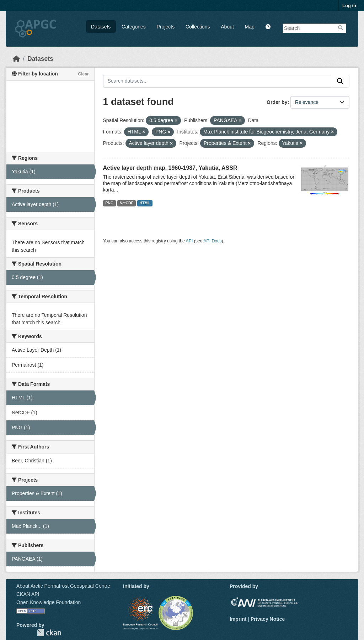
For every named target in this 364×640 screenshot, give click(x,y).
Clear (83, 74)
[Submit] (340, 81)
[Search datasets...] (217, 81)
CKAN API (28, 594)
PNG (109, 203)
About (227, 27)
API (189, 241)
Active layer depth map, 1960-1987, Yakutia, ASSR (170, 168)
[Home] (16, 59)
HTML (145, 203)
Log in (349, 6)
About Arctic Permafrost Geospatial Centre (63, 586)
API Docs (212, 241)
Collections (198, 27)
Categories (134, 27)
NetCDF (127, 203)
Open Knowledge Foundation (49, 602)
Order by (277, 102)
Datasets (101, 27)
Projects (166, 27)
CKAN (49, 633)
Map (250, 27)
